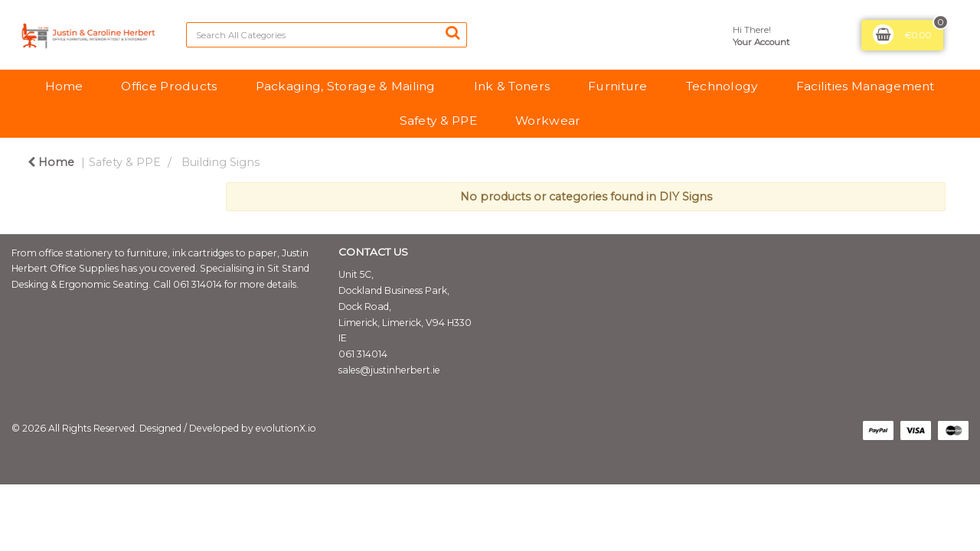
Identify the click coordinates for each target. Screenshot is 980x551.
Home (64, 86)
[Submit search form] (452, 33)
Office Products (169, 86)
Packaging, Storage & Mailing (346, 86)
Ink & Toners (512, 86)
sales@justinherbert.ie (389, 370)
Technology (722, 86)
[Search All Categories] (327, 35)
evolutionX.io (286, 428)
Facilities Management (866, 86)
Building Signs (220, 162)
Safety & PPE (438, 121)
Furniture (618, 86)
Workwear (548, 121)
